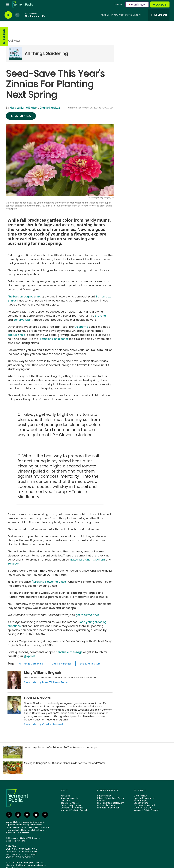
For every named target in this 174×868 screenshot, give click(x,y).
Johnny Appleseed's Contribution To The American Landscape (61, 747)
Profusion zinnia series (54, 339)
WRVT (15, 852)
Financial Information (108, 808)
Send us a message (69, 652)
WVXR (15, 854)
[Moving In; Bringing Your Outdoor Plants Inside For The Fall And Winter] (13, 768)
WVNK (28, 849)
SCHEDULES (4, 37)
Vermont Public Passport (147, 810)
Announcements (69, 798)
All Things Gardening (46, 54)
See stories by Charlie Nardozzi (43, 724)
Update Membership (145, 798)
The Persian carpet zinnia (24, 296)
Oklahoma (81, 327)
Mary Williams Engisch (24, 108)
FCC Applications (106, 805)
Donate (161, 5)
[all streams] (159, 15)
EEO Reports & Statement (111, 803)
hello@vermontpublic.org (32, 865)
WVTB (27, 854)
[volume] (17, 15)
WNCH (28, 852)
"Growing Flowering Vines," (50, 582)
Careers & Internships (72, 808)
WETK (21, 854)
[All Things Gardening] (15, 54)
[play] (8, 15)
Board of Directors (70, 803)
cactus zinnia (16, 335)
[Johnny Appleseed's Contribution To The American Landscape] (13, 752)
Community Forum (71, 805)
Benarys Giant (23, 320)
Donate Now (140, 796)
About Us (65, 796)
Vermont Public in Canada (74, 810)
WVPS (9, 854)
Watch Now (137, 4)
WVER (34, 854)
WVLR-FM (20, 857)
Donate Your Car (143, 808)
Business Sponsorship (145, 805)
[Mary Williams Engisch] (14, 680)
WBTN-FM (30, 857)
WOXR (21, 852)
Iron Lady (13, 564)
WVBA (21, 849)
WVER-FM (10, 857)
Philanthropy (140, 801)
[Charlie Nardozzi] (14, 705)
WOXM (15, 849)
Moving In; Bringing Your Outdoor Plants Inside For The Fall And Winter (65, 763)
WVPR (9, 852)
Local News (13, 41)
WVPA (35, 852)
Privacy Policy (104, 796)
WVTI (8, 849)
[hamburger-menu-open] (7, 4)
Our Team (66, 801)
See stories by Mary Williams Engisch (47, 682)
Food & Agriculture (90, 664)
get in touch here (87, 615)
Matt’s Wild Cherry (82, 560)
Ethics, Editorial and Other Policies (111, 799)
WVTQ (34, 849)
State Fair (101, 316)
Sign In (118, 4)
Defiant (100, 560)
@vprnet (30, 656)
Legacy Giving (141, 803)
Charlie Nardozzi (50, 108)
